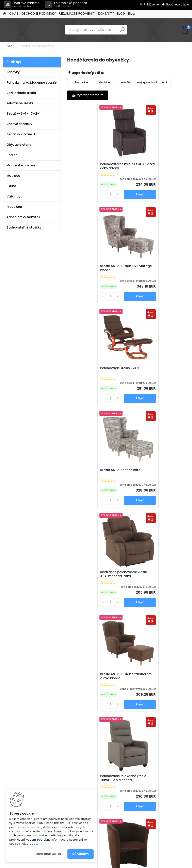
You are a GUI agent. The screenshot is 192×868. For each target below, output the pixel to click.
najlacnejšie (79, 82)
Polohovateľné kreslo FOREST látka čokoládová (94, 166)
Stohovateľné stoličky (24, 227)
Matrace (13, 176)
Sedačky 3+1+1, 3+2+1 (23, 114)
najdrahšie (102, 82)
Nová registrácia (178, 4)
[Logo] (31, 30)
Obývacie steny (19, 145)
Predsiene (14, 207)
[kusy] (81, 195)
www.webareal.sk (112, 864)
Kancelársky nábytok (23, 217)
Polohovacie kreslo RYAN (91, 266)
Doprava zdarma (22, 5)
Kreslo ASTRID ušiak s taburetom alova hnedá (158, 370)
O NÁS (14, 13)
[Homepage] (4, 14)
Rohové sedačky (19, 124)
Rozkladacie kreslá (21, 93)
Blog (131, 13)
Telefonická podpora (66, 5)
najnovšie (124, 82)
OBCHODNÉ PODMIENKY (39, 13)
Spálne (12, 155)
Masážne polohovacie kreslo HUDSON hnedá (94, 676)
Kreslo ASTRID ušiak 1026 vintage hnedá (158, 166)
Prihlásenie (151, 4)
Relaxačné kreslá (20, 103)
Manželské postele (21, 165)
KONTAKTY (106, 13)
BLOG (121, 13)
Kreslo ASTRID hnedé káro (153, 266)
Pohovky (13, 72)
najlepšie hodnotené (152, 82)
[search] (122, 31)
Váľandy (13, 196)
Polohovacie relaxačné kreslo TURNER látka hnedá (95, 472)
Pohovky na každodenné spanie (31, 82)
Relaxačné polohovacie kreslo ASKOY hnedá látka (95, 370)
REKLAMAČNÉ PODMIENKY (77, 13)
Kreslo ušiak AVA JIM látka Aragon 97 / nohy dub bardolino (158, 574)
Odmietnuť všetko (48, 854)
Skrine (11, 186)
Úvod (9, 46)
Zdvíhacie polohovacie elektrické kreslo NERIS (151, 676)
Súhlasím (81, 854)
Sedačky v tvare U (21, 134)
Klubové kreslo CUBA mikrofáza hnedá (157, 472)
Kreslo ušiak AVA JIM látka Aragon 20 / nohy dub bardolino (97, 574)
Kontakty (66, 781)
